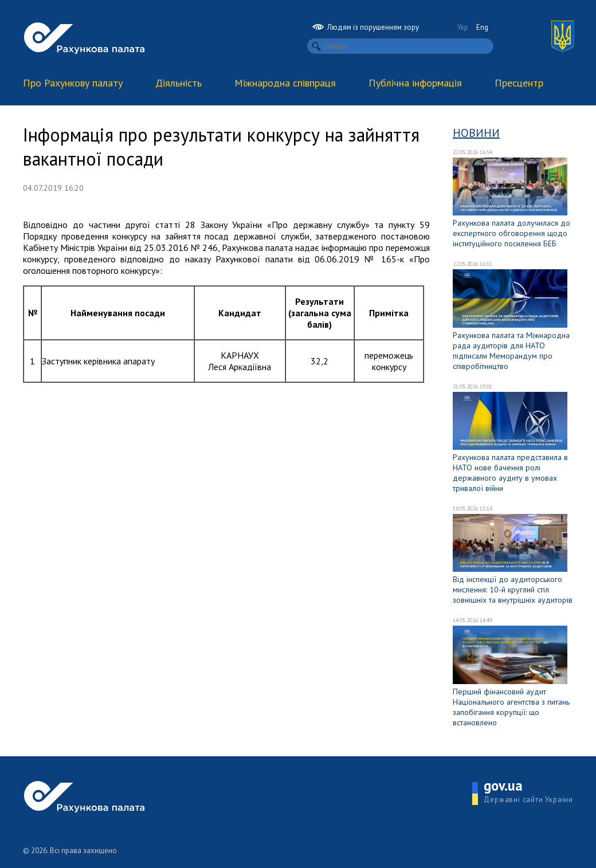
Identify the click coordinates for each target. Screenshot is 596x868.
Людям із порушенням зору (366, 27)
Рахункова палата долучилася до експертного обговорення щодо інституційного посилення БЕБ (511, 233)
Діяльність (179, 83)
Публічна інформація (415, 83)
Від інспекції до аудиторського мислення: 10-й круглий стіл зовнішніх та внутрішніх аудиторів (513, 590)
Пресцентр (519, 83)
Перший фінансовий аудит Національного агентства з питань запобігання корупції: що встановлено (511, 707)
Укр (463, 27)
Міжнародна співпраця (285, 83)
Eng (482, 27)
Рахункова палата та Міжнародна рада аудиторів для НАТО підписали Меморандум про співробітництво (511, 351)
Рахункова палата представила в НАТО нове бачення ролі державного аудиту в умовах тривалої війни (510, 473)
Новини (476, 133)
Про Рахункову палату (73, 83)
